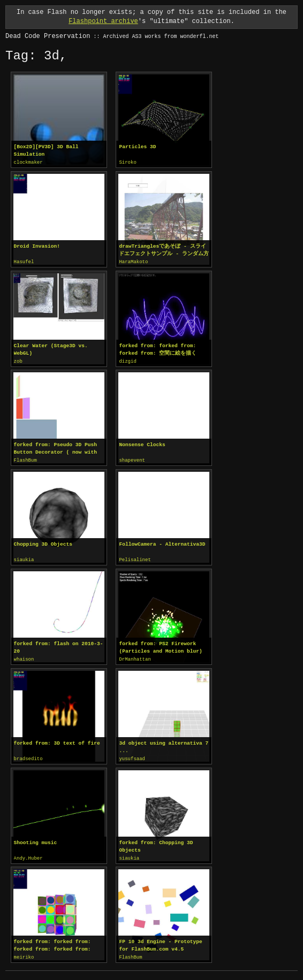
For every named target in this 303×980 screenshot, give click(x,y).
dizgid (127, 361)
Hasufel (24, 262)
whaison (24, 657)
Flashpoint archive (103, 21)
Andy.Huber (28, 855)
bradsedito (28, 756)
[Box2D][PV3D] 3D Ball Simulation (46, 151)
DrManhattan (135, 657)
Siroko (127, 163)
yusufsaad (132, 756)
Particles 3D (137, 147)
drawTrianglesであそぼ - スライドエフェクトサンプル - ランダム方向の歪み (164, 250)
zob (18, 361)
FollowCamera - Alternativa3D (162, 542)
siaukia (24, 558)
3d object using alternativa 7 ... (164, 744)
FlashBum (25, 459)
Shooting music (36, 839)
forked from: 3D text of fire (57, 740)
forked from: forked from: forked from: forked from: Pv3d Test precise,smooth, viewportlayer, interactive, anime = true (55, 941)
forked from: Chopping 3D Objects (156, 843)
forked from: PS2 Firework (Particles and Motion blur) (160, 645)
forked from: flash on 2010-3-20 (59, 645)
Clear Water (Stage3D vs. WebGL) (51, 349)
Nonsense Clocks (142, 443)
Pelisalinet (135, 558)
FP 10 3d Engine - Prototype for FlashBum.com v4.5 (160, 941)
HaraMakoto (133, 262)
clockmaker (28, 163)
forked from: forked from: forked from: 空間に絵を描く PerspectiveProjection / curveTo (160, 349)
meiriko (24, 953)
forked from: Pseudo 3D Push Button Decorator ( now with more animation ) (55, 447)
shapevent (132, 459)
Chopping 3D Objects (43, 542)
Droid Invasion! (37, 246)
